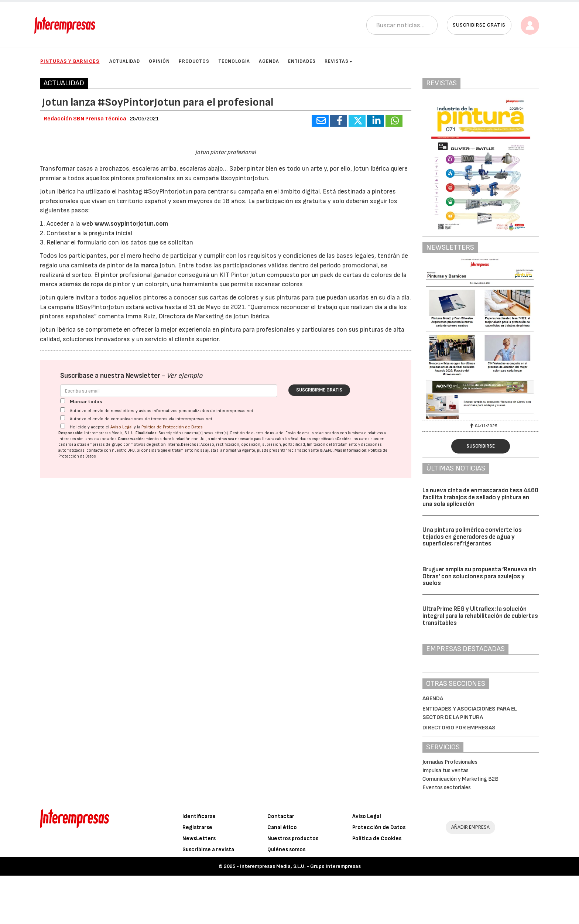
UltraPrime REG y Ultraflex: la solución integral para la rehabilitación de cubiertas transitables (480, 616)
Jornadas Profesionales (450, 762)
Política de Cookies (377, 887)
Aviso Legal (121, 599)
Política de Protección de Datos (172, 599)
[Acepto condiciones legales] (63, 598)
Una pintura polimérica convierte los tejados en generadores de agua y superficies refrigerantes (472, 537)
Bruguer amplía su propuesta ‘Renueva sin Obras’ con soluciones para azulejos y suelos (479, 576)
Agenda (269, 61)
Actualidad (125, 61)
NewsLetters (199, 887)
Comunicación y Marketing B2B (460, 779)
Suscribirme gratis (319, 562)
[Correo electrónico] (169, 562)
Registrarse (197, 876)
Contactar (281, 865)
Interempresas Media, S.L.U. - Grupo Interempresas (300, 915)
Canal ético (282, 876)
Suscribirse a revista (208, 898)
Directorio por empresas (459, 728)
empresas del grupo (105, 617)
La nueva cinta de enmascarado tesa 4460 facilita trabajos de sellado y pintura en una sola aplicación (480, 497)
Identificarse (199, 865)
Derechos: (190, 617)
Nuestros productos (293, 887)
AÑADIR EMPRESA (470, 875)
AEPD (328, 622)
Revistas (338, 61)
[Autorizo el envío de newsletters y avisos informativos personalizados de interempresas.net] (63, 581)
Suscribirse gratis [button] (479, 25)
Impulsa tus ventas (446, 771)
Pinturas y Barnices (70, 61)
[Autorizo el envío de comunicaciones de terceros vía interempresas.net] (63, 590)
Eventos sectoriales (447, 788)
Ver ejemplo (184, 547)
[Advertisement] (226, 754)
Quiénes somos (286, 898)
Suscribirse (481, 446)
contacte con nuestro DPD (111, 622)
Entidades (302, 61)
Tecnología (234, 61)
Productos (194, 61)
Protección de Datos (379, 876)
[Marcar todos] (63, 573)
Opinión (159, 61)
